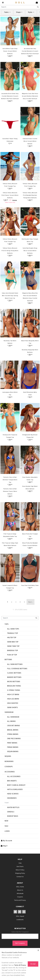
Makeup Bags (13, 816)
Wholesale (20, 894)
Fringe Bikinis (13, 747)
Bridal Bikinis (13, 730)
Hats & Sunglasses (15, 790)
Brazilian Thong (14, 686)
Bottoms (8, 660)
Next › (31, 602)
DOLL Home (20, 887)
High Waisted (13, 703)
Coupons (20, 897)
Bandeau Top (13, 651)
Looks (7, 831)
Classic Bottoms (14, 673)
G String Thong (14, 690)
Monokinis (9, 762)
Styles (31, 12)
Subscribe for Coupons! (20, 932)
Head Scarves (13, 794)
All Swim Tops (13, 629)
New (6, 821)
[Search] (20, 7)
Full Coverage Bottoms (17, 669)
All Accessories (14, 777)
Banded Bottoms (14, 677)
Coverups (9, 767)
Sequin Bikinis (13, 752)
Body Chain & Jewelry (16, 785)
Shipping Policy (20, 873)
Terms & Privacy (20, 965)
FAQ (20, 863)
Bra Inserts (12, 781)
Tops (7, 624)
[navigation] (3, 3)
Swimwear (9, 712)
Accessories (10, 772)
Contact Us (20, 877)
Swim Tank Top (13, 646)
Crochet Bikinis (13, 726)
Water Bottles (13, 808)
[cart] (37, 3)
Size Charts (20, 867)
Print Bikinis (12, 743)
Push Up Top (12, 655)
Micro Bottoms (14, 682)
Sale (6, 826)
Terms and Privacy (20, 900)
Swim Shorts (12, 708)
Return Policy (20, 870)
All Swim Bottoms (15, 664)
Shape (20, 12)
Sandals (11, 812)
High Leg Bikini (13, 699)
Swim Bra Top (13, 642)
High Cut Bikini (13, 695)
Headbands (12, 798)
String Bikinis (13, 734)
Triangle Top (13, 633)
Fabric (8, 12)
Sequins (8, 756)
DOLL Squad (20, 916)
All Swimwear (13, 717)
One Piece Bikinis (14, 739)
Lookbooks (20, 920)
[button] (6, 841)
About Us (20, 890)
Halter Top (12, 638)
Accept (33, 964)
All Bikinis (11, 721)
